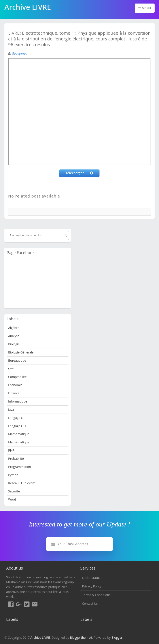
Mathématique (19, 434)
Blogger (117, 637)
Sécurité (14, 491)
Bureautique (17, 360)
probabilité (16, 459)
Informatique (18, 401)
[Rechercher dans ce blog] (38, 235)
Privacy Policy (92, 586)
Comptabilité (17, 377)
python (13, 475)
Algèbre (14, 328)
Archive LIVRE (40, 637)
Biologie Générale (21, 352)
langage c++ (17, 426)
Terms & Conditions (96, 595)
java (11, 409)
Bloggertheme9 (81, 637)
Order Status (91, 578)
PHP (11, 450)
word (12, 499)
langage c (16, 418)
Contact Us (90, 603)
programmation (20, 467)
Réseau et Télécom (22, 483)
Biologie (14, 344)
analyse (14, 336)
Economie (15, 385)
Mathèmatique (19, 442)
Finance (14, 393)
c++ (11, 369)
